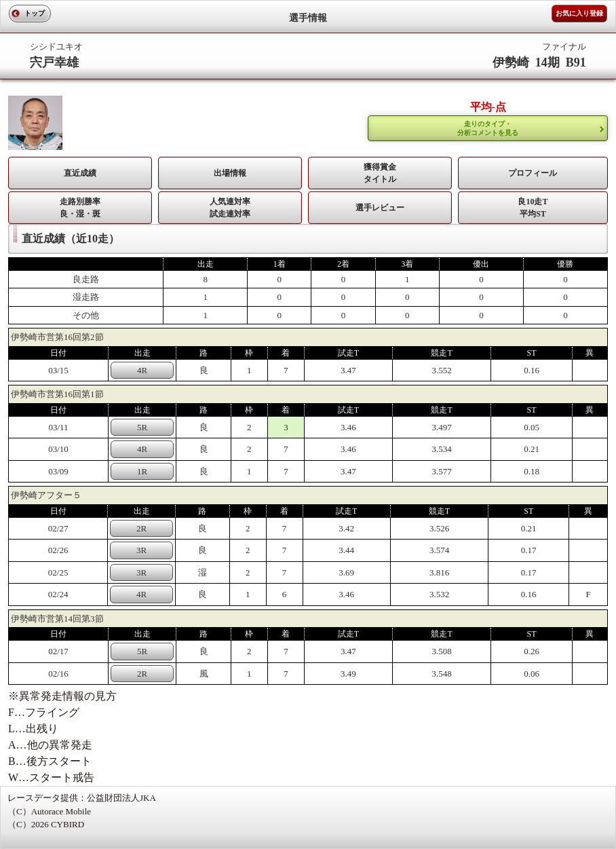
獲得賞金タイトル (380, 173)
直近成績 (80, 173)
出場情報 (230, 173)
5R (142, 427)
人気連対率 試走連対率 (230, 208)
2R (141, 528)
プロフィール (533, 173)
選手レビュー (380, 208)
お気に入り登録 (579, 13)
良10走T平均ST (533, 208)
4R (142, 370)
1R (142, 471)
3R (141, 550)
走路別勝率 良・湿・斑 (80, 208)
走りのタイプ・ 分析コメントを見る (488, 128)
